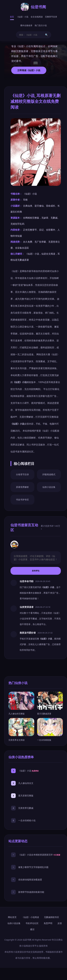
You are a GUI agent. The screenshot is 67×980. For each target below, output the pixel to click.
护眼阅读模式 (49, 474)
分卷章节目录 (22, 474)
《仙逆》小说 (22, 17)
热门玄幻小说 (41, 25)
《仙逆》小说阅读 (30, 917)
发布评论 (36, 571)
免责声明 (48, 923)
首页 (12, 17)
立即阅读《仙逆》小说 (29, 70)
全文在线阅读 (37, 17)
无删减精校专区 (52, 917)
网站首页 (12, 917)
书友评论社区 (32, 923)
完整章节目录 (51, 17)
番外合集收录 (26, 25)
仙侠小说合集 (49, 487)
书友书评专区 (22, 500)
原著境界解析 (22, 487)
